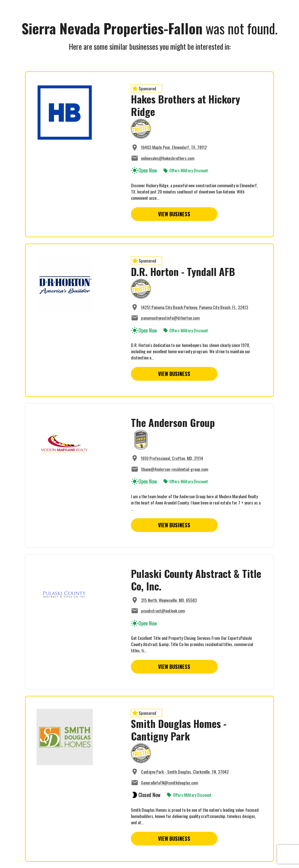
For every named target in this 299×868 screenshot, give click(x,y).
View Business (174, 214)
